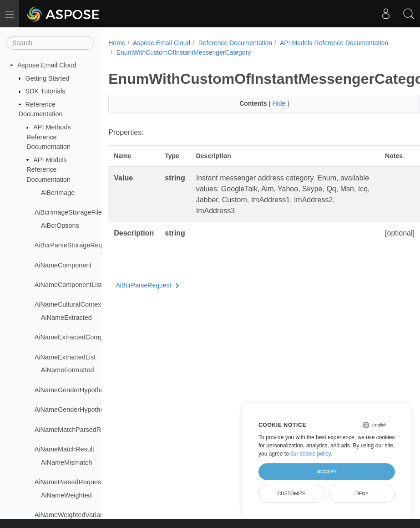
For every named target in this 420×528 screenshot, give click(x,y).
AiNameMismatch (67, 462)
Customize (292, 493)
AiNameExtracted (66, 318)
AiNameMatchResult (64, 449)
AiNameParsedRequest (69, 482)
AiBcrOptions (60, 226)
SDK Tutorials (46, 91)
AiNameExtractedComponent (77, 337)
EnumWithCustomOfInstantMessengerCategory (184, 52)
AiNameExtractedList (65, 357)
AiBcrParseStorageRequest (75, 245)
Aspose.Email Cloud (47, 65)
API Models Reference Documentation (48, 170)
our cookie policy (311, 454)
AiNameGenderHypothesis (73, 390)
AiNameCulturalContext (69, 304)
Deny (362, 493)
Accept (326, 472)
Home (117, 43)
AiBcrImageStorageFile (68, 212)
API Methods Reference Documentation (48, 137)
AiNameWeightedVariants (72, 515)
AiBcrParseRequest (147, 285)
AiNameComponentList (68, 285)
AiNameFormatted (68, 370)
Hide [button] (269, 103)
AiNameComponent (63, 265)
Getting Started (48, 78)
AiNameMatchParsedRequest (78, 430)
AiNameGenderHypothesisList (78, 410)
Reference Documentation (235, 43)
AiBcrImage (58, 193)
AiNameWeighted (66, 495)
